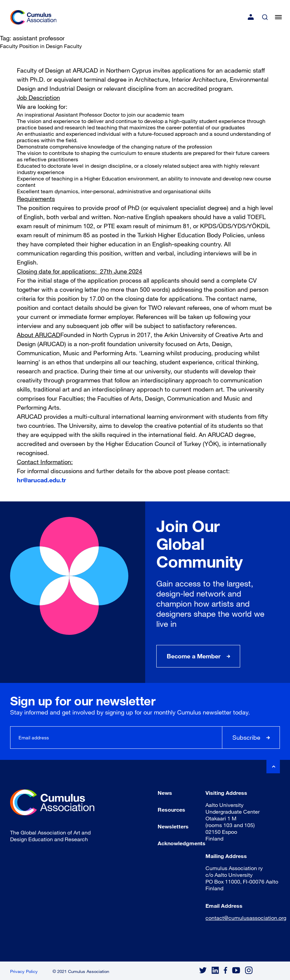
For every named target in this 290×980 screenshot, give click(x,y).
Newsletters (173, 826)
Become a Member (194, 656)
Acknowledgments (182, 843)
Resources (171, 809)
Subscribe (246, 737)
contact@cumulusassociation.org (246, 918)
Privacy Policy (24, 971)
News (165, 793)
